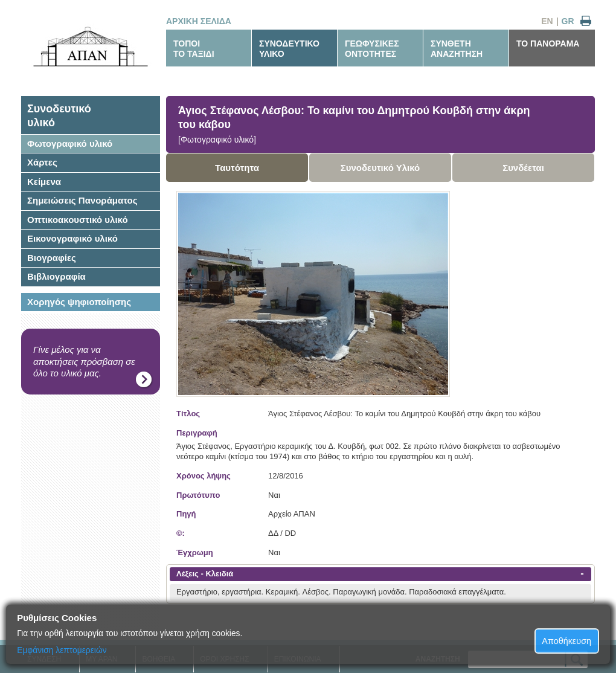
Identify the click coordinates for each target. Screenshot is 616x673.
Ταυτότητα (237, 168)
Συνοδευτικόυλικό (59, 116)
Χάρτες (42, 162)
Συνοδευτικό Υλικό (380, 168)
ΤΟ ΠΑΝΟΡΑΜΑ (548, 43)
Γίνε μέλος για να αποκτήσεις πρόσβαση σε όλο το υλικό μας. (84, 361)
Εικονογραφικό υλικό (72, 238)
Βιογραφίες (52, 258)
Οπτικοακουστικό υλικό (78, 220)
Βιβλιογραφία (56, 276)
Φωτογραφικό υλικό (70, 143)
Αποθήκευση (566, 641)
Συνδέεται (523, 168)
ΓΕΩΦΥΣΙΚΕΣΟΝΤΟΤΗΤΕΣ (372, 49)
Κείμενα (44, 182)
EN (547, 21)
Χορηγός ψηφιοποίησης (79, 302)
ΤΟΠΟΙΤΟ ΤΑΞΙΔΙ (194, 49)
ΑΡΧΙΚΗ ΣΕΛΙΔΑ (199, 21)
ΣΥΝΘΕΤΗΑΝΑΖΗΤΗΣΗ (457, 49)
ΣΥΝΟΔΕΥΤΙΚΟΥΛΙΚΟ (289, 49)
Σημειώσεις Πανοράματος (82, 200)
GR (568, 21)
